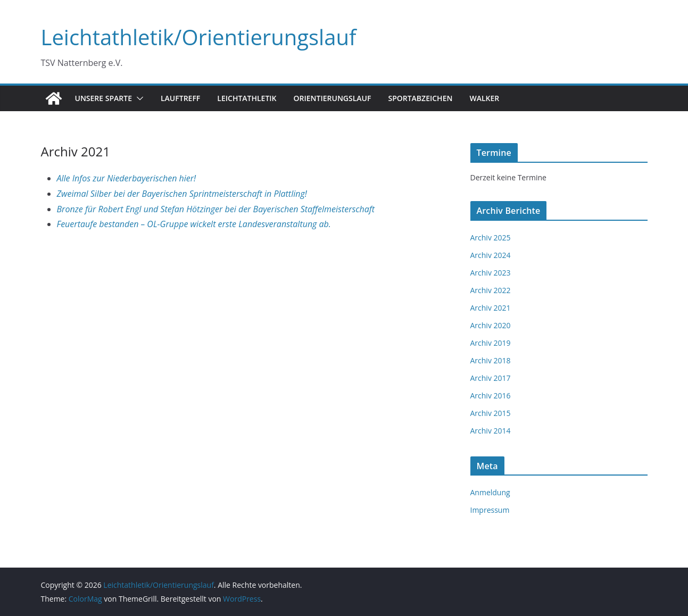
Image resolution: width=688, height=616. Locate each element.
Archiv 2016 (491, 396)
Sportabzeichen (420, 98)
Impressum (490, 510)
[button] (138, 98)
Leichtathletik (247, 98)
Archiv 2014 (491, 431)
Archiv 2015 (491, 413)
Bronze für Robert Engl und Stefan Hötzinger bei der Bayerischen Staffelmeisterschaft (216, 209)
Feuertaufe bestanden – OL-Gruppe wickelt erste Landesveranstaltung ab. (194, 224)
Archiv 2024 (491, 255)
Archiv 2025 (491, 238)
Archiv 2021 (491, 308)
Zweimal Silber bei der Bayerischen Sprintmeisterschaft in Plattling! (182, 194)
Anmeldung (490, 492)
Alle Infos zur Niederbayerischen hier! (127, 178)
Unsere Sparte (104, 98)
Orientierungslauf (333, 98)
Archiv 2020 (491, 325)
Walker (484, 98)
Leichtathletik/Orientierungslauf (199, 37)
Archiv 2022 (491, 290)
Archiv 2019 (491, 343)
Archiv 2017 (491, 378)
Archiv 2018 (491, 360)
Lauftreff (180, 98)
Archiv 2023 (491, 273)
